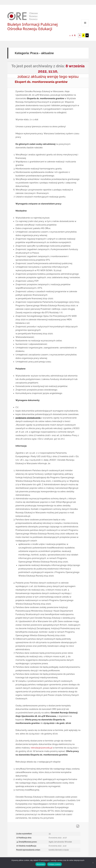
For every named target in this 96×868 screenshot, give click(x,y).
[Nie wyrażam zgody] (93, 863)
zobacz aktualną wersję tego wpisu (48, 77)
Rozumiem (41, 864)
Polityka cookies (54, 864)
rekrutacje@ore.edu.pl (42, 748)
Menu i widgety (85, 26)
